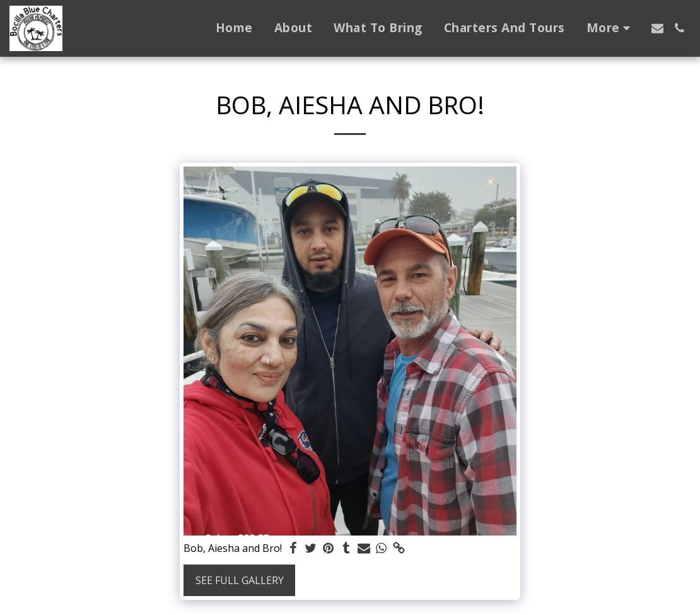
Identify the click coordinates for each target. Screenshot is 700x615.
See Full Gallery (240, 580)
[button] (657, 28)
